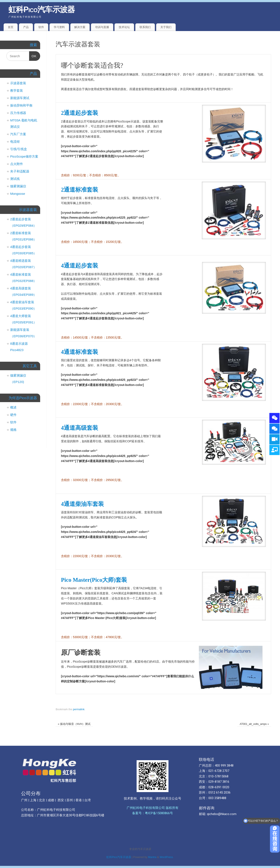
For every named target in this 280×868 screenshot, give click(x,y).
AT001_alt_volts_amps (254, 724)
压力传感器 (18, 113)
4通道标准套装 (80, 352)
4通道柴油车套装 (82, 504)
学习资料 (59, 27)
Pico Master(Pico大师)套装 (94, 580)
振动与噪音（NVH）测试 (74, 724)
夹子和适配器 (20, 171)
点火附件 (17, 164)
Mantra (152, 857)
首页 (11, 27)
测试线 (15, 179)
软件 (41, 27)
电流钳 (15, 142)
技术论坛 (124, 27)
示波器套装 (18, 83)
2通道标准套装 (80, 190)
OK (33, 55)
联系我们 (145, 27)
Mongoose (18, 194)
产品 (26, 27)
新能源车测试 (20, 98)
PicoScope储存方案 (24, 156)
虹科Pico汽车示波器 (42, 9)
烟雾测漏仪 (18, 186)
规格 (13, 430)
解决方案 (80, 27)
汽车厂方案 (18, 134)
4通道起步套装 (80, 266)
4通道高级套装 (80, 428)
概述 (13, 407)
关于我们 (166, 27)
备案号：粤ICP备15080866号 (153, 813)
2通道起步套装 (80, 113)
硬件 (13, 415)
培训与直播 (102, 27)
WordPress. (167, 857)
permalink (79, 709)
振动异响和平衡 (21, 105)
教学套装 (17, 90)
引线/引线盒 (19, 149)
